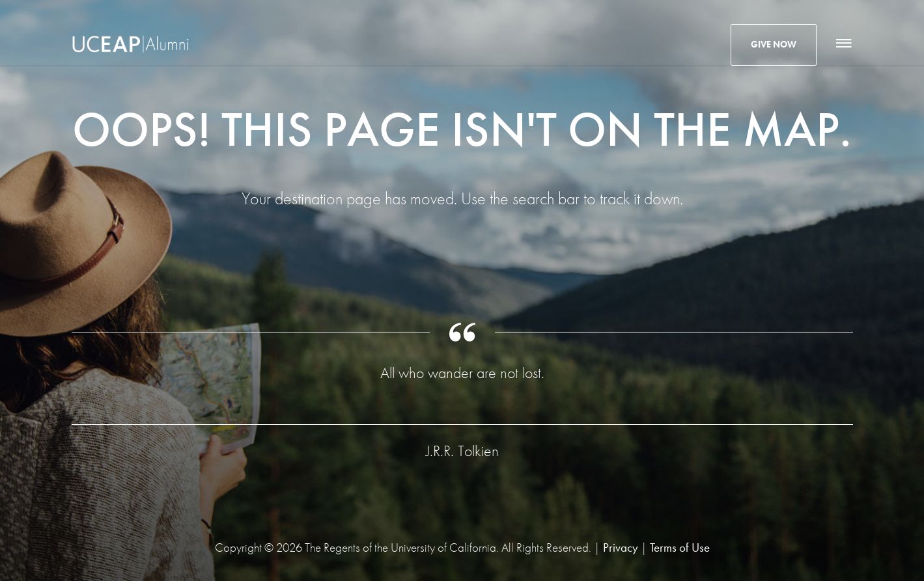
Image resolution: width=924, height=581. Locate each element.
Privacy (621, 547)
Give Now (774, 44)
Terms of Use (680, 547)
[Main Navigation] (843, 44)
